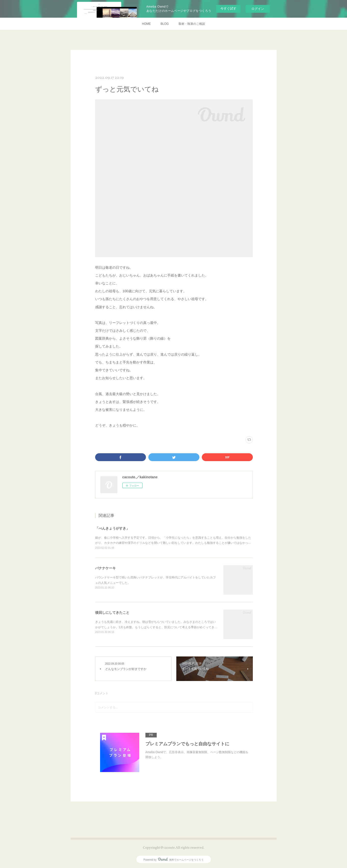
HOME (146, 24)
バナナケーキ (105, 568)
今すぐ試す (228, 8)
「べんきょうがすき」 (112, 528)
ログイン (258, 9)
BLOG (165, 24)
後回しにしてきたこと (112, 613)
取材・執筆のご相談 (192, 24)
